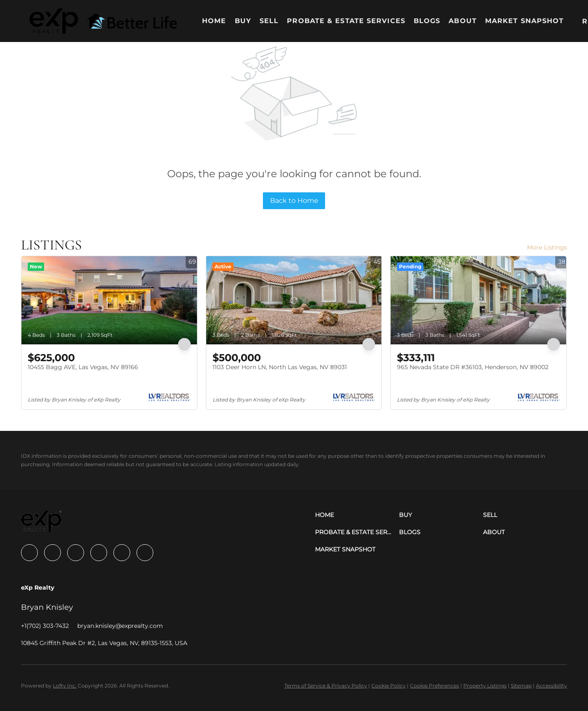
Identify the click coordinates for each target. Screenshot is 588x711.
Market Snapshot (525, 21)
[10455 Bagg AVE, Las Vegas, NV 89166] (109, 300)
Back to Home (294, 201)
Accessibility (551, 686)
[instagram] (99, 553)
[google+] (145, 553)
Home (214, 21)
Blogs (427, 21)
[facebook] (29, 553)
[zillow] (76, 553)
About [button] (463, 21)
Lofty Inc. (65, 686)
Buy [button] (243, 21)
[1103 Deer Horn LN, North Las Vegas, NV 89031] (294, 300)
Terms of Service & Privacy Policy (326, 686)
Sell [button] (269, 21)
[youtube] (122, 553)
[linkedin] (52, 553)
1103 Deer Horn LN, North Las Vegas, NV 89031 (280, 367)
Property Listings (485, 686)
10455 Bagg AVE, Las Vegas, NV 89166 (83, 367)
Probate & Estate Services (346, 21)
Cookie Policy (388, 686)
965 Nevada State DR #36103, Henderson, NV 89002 (473, 367)
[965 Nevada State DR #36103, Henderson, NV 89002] (478, 300)
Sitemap (521, 686)
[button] (54, 21)
